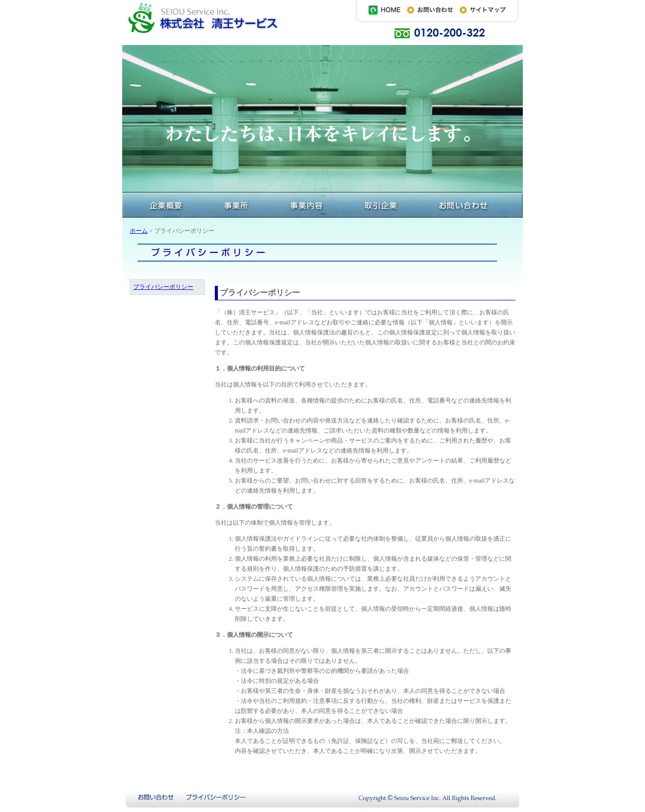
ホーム (139, 231)
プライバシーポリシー (163, 287)
